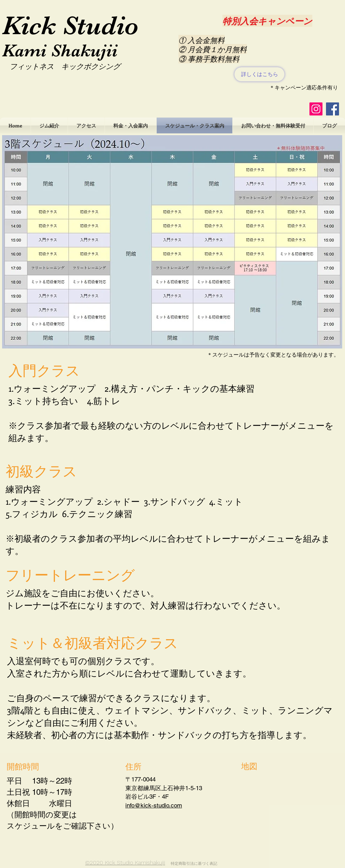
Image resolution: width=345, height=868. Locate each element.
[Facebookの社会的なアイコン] (333, 109)
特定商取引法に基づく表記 (194, 864)
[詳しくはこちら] (259, 74)
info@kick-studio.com (154, 805)
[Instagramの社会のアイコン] (316, 109)
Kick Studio (70, 25)
